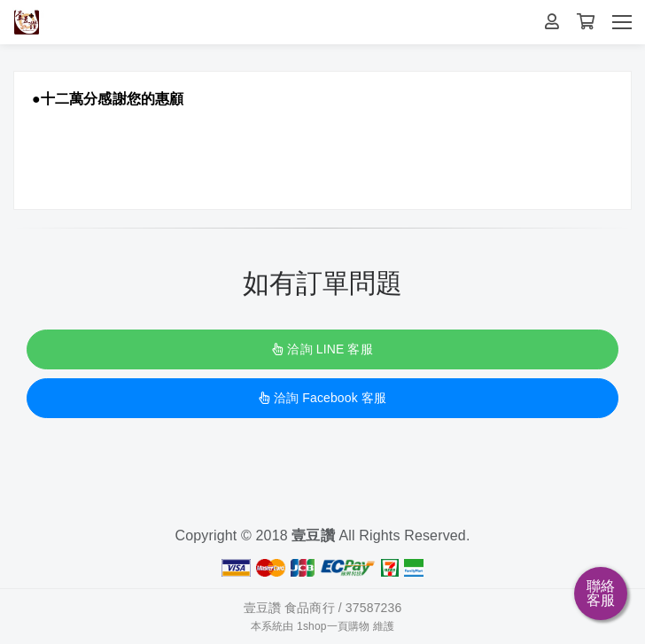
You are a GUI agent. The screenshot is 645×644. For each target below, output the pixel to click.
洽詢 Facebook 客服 (322, 398)
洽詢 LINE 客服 (322, 349)
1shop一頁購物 (333, 626)
